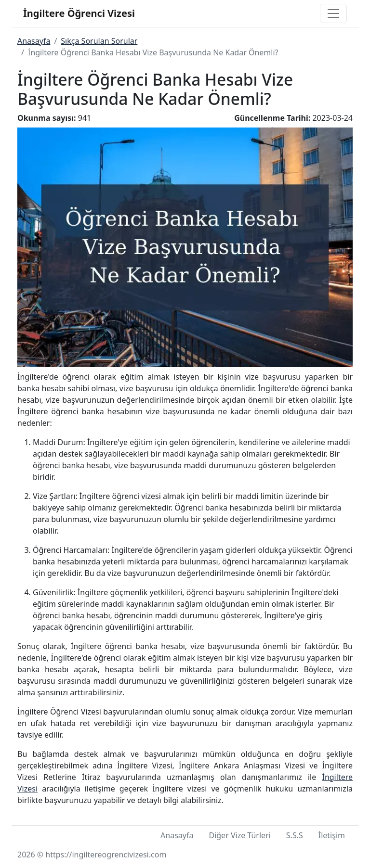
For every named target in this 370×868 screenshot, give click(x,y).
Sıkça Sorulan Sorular (99, 41)
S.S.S (295, 835)
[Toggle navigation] (333, 13)
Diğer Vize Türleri (239, 835)
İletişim (332, 835)
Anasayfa (34, 41)
